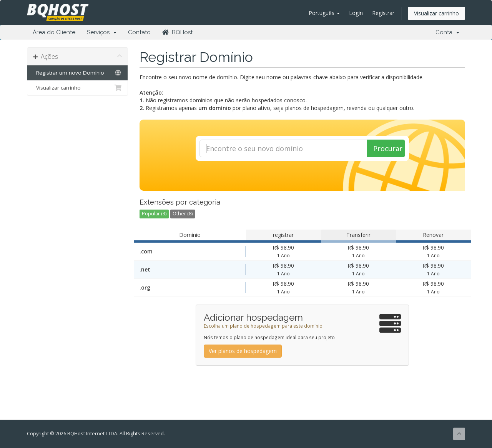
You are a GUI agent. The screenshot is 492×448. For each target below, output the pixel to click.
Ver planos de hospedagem (243, 351)
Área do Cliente (54, 32)
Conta (447, 32)
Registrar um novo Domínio (77, 73)
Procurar (388, 148)
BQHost (177, 32)
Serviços (102, 32)
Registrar (383, 13)
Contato (139, 32)
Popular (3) (154, 214)
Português (324, 13)
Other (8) (183, 214)
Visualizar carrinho (436, 13)
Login (356, 13)
